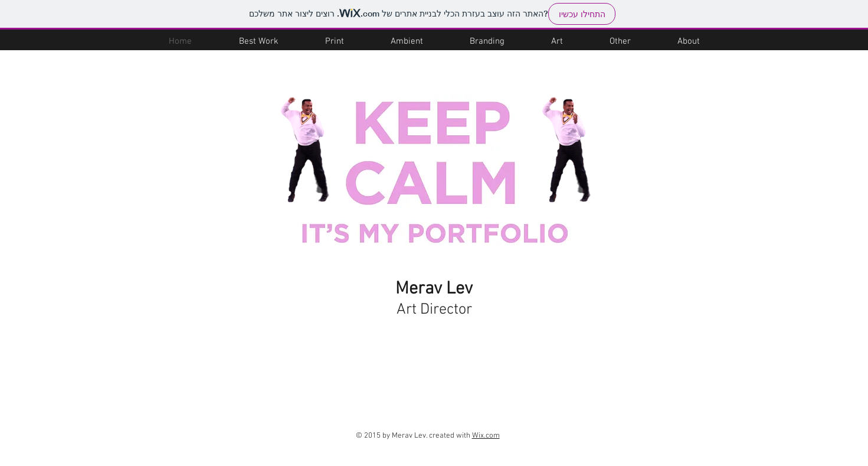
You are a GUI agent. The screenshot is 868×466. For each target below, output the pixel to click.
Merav (419, 289)
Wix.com (486, 436)
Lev (457, 289)
